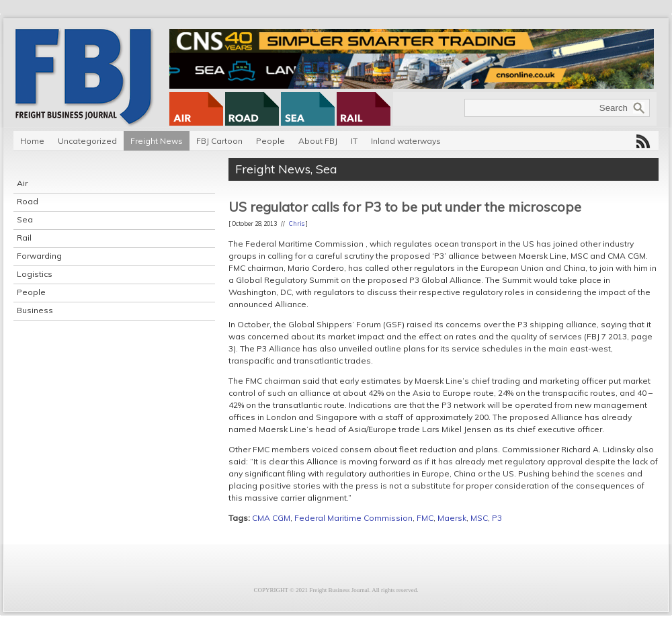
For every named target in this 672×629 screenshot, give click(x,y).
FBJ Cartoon (219, 141)
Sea (25, 219)
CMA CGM (271, 518)
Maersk (452, 518)
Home (32, 141)
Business (35, 310)
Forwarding (39, 256)
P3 (497, 518)
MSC (479, 518)
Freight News (157, 141)
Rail (24, 238)
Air (22, 183)
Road (28, 201)
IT (354, 141)
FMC (425, 518)
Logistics (35, 274)
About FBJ (318, 141)
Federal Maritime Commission (353, 518)
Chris (297, 223)
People (270, 141)
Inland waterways (406, 141)
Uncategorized (87, 141)
